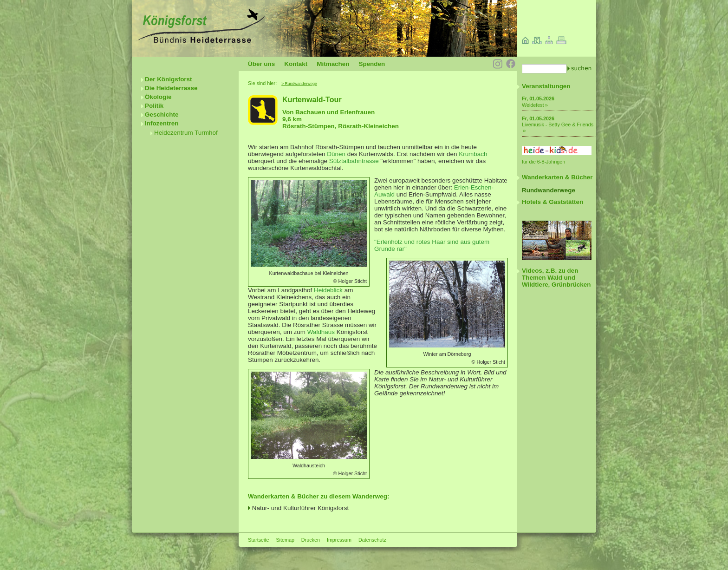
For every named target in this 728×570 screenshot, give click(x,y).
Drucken (311, 540)
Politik (154, 106)
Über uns (261, 64)
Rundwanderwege (549, 190)
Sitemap (285, 540)
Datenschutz (372, 540)
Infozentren (162, 123)
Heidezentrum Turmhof (186, 133)
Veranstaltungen (546, 86)
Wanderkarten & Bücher (557, 177)
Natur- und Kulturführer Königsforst (300, 508)
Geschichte (162, 115)
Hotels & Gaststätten (552, 202)
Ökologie (158, 97)
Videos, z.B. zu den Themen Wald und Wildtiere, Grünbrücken (556, 278)
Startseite (258, 540)
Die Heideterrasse (171, 88)
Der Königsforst (169, 79)
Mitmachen (333, 64)
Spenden (372, 64)
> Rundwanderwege (299, 84)
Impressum (339, 540)
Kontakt (296, 64)
